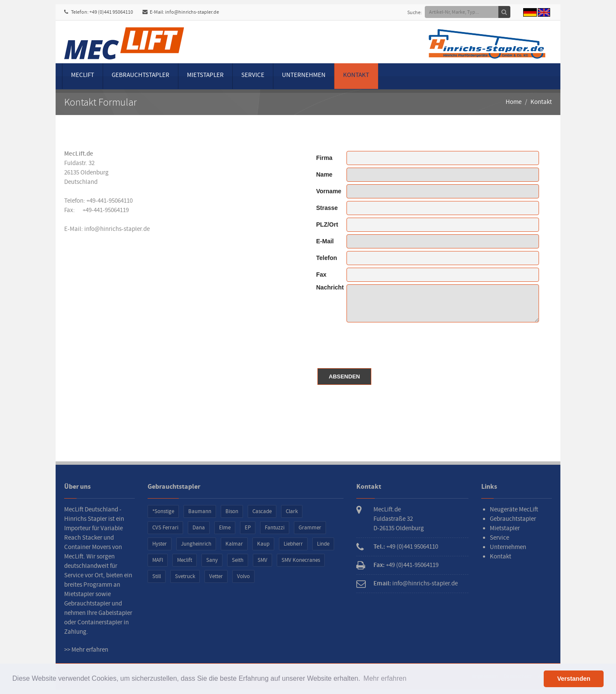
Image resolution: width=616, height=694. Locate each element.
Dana (199, 528)
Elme (225, 528)
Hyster (160, 544)
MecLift (83, 75)
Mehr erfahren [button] (385, 678)
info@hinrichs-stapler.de (117, 229)
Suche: (415, 13)
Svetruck (185, 576)
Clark (292, 511)
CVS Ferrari (165, 528)
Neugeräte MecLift (514, 509)
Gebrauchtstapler (141, 75)
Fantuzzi (275, 528)
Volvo (243, 576)
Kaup (263, 544)
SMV (262, 560)
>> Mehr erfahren (86, 650)
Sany (212, 560)
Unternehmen (304, 75)
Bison (232, 511)
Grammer (310, 528)
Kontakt (356, 75)
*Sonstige (163, 511)
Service (253, 75)
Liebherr (293, 544)
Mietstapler (205, 75)
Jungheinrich (196, 544)
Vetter (216, 576)
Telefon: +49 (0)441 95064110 (99, 12)
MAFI (158, 560)
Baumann (200, 511)
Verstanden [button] (574, 679)
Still (157, 576)
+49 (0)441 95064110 (412, 547)
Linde (323, 544)
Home (514, 102)
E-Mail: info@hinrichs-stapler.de (181, 12)
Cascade (262, 511)
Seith (238, 560)
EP (248, 528)
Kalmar (234, 544)
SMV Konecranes (301, 560)
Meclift (185, 560)
